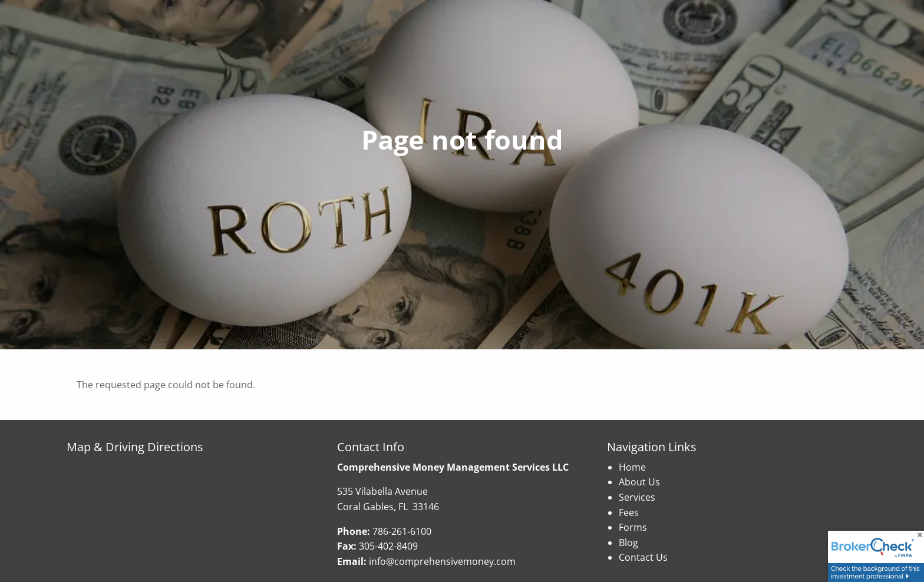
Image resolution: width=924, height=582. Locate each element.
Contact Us (643, 557)
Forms (633, 527)
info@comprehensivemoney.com (442, 561)
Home (632, 467)
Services (637, 497)
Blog (628, 543)
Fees (629, 512)
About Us (639, 482)
